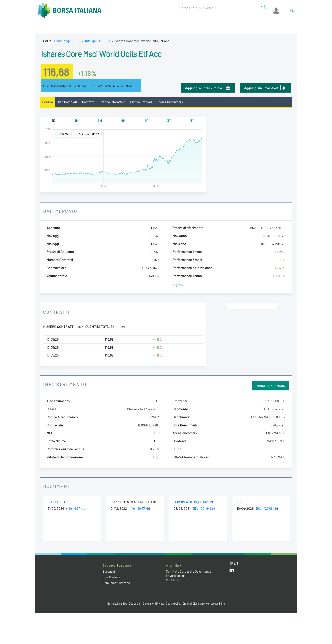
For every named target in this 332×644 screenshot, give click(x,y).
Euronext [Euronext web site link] (109, 571)
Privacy (160, 604)
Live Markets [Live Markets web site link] (112, 577)
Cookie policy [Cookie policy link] (174, 604)
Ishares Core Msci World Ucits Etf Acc (111, 53)
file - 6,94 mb (77, 509)
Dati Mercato (61, 211)
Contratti (90, 102)
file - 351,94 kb (204, 509)
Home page (63, 41)
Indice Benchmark (174, 102)
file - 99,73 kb (140, 509)
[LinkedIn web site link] (232, 571)
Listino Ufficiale (144, 102)
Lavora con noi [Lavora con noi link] (177, 576)
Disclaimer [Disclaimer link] (148, 604)
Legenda (178, 285)
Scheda (48, 102)
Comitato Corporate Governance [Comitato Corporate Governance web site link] (190, 571)
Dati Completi (68, 102)
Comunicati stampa (117, 583)
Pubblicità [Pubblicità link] (173, 580)
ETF (78, 41)
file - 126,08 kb (267, 509)
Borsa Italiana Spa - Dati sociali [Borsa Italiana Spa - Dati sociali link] (121, 604)
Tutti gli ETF (93, 41)
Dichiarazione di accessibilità (212, 604)
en (292, 10)
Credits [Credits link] (188, 604)
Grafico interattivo (114, 102)
